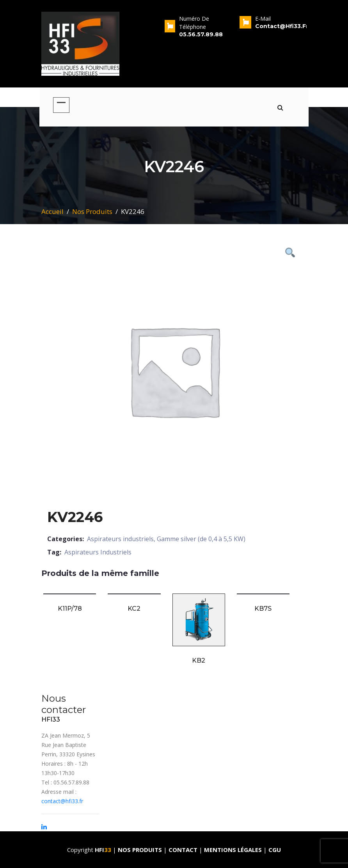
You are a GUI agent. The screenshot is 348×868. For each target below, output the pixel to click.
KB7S (263, 609)
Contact (184, 850)
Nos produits (141, 850)
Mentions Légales (233, 850)
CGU (275, 850)
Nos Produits (92, 211)
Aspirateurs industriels (120, 539)
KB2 (199, 660)
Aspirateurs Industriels (98, 552)
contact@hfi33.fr (62, 801)
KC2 (134, 609)
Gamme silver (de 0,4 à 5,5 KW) (201, 539)
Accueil (52, 211)
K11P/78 (70, 609)
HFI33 (51, 719)
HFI (104, 850)
